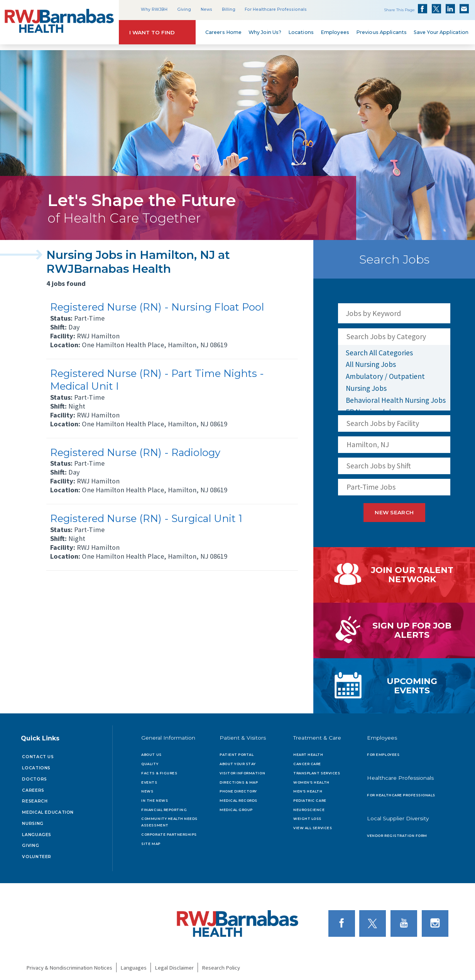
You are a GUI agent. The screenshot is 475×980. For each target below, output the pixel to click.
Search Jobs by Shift (379, 466)
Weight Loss (307, 816)
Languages (37, 832)
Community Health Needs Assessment (169, 819)
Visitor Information (242, 770)
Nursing (33, 820)
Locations (301, 32)
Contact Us (38, 754)
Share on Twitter (436, 9)
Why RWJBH (154, 9)
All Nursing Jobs (371, 364)
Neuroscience (309, 807)
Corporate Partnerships (169, 831)
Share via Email (464, 9)
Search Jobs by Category (386, 336)
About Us (151, 752)
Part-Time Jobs (371, 487)
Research (35, 798)
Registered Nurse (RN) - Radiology (135, 452)
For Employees (383, 752)
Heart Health (308, 752)
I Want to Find (152, 32)
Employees (335, 32)
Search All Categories (379, 353)
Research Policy (221, 965)
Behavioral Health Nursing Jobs (396, 400)
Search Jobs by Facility (383, 423)
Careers (33, 787)
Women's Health (311, 779)
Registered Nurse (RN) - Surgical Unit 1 (146, 518)
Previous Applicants (381, 32)
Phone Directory (238, 788)
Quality (150, 761)
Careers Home (224, 32)
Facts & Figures (159, 770)
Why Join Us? (265, 32)
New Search (394, 513)
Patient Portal (237, 752)
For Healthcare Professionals (276, 9)
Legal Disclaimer (174, 965)
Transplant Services (317, 770)
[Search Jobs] (440, 313)
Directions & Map (239, 779)
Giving (184, 9)
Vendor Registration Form (397, 833)
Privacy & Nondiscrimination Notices (69, 965)
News (206, 9)
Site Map (151, 841)
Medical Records (238, 798)
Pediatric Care (310, 798)
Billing (229, 9)
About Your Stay (238, 761)
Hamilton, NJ (368, 444)
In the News (155, 798)
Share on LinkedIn (450, 9)
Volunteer (37, 854)
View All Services (313, 825)
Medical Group (236, 807)
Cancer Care (307, 761)
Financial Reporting (164, 807)
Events (149, 779)
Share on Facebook (423, 9)
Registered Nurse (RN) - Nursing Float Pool (157, 307)
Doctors (34, 776)
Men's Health (308, 788)
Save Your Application (441, 32)
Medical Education (48, 809)
